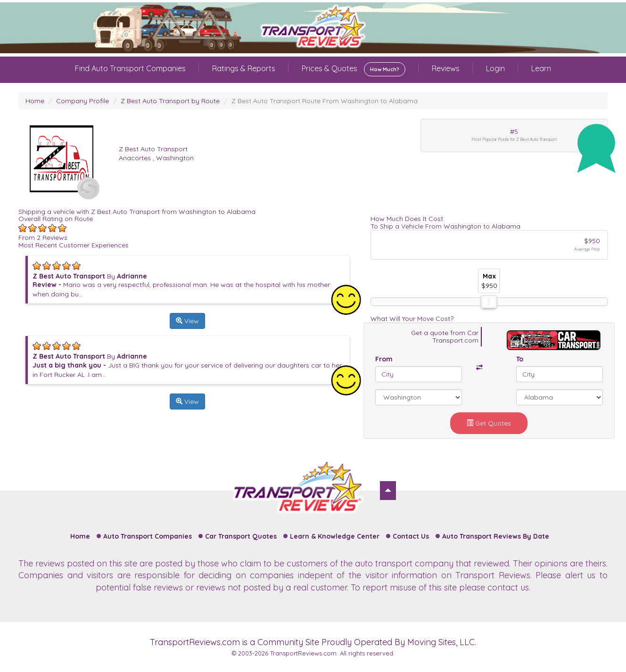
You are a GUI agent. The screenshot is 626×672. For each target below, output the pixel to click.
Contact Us (411, 536)
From (384, 359)
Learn (541, 68)
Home (35, 101)
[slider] (489, 302)
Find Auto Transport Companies (130, 68)
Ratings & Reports (244, 68)
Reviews (446, 68)
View (187, 321)
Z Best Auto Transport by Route (170, 101)
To (520, 359)
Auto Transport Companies (148, 536)
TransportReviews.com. (304, 653)
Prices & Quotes (354, 69)
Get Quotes (489, 423)
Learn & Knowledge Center (335, 536)
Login (495, 68)
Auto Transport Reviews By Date (496, 536)
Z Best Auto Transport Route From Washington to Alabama (325, 101)
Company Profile (82, 101)
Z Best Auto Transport (153, 149)
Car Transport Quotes (241, 536)
